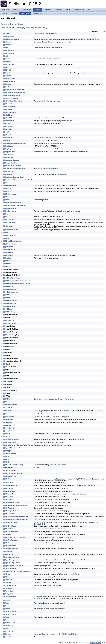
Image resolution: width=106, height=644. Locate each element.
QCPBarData (9, 286)
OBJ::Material (10, 220)
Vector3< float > (11, 614)
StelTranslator (10, 543)
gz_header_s (9, 129)
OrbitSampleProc (11, 235)
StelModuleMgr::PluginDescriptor (16, 505)
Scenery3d (65, 410)
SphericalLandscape (12, 439)
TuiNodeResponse (11, 597)
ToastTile (8, 583)
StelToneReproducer (12, 540)
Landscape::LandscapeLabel (15, 177)
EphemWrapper (10, 79)
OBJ (7, 217)
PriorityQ (8, 266)
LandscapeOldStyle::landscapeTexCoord (19, 180)
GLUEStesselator (11, 112)
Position (8, 258)
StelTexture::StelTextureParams (16, 537)
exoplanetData (10, 81)
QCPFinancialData (11, 300)
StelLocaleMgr (10, 494)
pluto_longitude (10, 250)
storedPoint (9, 551)
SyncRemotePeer (11, 569)
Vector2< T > (9, 603)
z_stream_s (9, 631)
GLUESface (9, 104)
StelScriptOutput (11, 526)
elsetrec (8, 76)
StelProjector (10, 514)
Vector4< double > (11, 620)
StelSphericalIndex (40, 524)
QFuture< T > (9, 320)
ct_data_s (8, 62)
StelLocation (9, 497)
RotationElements (11, 405)
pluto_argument (11, 244)
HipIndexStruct (10, 140)
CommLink (9, 59)
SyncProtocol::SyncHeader (14, 566)
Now (7, 214)
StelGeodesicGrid (11, 485)
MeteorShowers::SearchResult (15, 205)
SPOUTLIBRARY (11, 454)
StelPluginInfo (10, 508)
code (7, 56)
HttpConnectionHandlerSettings (16, 143)
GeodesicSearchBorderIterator (15, 90)
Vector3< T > (9, 609)
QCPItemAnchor (11, 303)
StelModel (86, 220)
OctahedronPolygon (12, 230)
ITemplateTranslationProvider (15, 169)
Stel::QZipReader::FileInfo (14, 473)
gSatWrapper (10, 121)
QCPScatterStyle (11, 312)
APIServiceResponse (12, 39)
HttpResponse (53, 39)
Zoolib (71, 491)
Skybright (8, 422)
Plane (7, 238)
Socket (8, 436)
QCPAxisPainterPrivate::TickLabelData (18, 284)
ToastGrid (9, 580)
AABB (7, 34)
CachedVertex (10, 50)
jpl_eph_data (9, 171)
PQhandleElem (10, 261)
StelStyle (8, 534)
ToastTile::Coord (11, 585)
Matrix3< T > (9, 188)
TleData (8, 574)
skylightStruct (10, 428)
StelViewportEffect (12, 549)
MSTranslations (11, 208)
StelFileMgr (9, 483)
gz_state (8, 132)
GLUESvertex (10, 115)
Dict (7, 67)
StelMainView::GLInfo (12, 502)
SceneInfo (9, 410)
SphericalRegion (11, 442)
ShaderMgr (9, 420)
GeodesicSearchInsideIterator (15, 93)
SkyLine (8, 434)
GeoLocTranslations (12, 98)
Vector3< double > (11, 612)
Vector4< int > (10, 626)
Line (7, 183)
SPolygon (8, 451)
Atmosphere (9, 42)
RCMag (8, 399)
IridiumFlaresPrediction (13, 166)
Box (7, 48)
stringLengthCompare (12, 557)
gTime (7, 123)
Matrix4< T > (9, 191)
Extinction (9, 84)
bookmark (9, 45)
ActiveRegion (10, 36)
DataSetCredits (10, 64)
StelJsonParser (10, 491)
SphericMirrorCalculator (13, 448)
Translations (9, 591)
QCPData (8, 298)
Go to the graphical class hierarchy (12, 24)
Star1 (7, 456)
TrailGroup (9, 588)
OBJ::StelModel (10, 222)
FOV (79, 554)
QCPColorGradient (11, 289)
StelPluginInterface (12, 511)
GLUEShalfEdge (10, 107)
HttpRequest (9, 149)
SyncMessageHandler (13, 563)
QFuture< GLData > (11, 323)
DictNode (8, 70)
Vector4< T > (9, 617)
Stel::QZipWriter (11, 476)
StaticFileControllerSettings (14, 465)
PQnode (8, 264)
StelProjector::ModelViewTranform (17, 517)
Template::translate (49, 169)
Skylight (8, 425)
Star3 (7, 462)
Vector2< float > (11, 606)
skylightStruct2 (10, 431)
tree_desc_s (9, 594)
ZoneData (45, 634)
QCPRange (9, 309)
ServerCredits (10, 417)
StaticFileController (61, 465)
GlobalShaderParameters (14, 101)
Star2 (7, 459)
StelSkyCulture (10, 529)
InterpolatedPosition (12, 160)
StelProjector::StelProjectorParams (17, 520)
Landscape (9, 174)
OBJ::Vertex (9, 226)
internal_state (10, 157)
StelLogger (9, 500)
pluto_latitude (10, 247)
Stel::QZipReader (11, 471)
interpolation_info (11, 163)
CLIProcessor (10, 53)
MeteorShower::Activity (13, 203)
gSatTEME (9, 118)
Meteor (8, 200)
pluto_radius (9, 252)
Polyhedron (9, 255)
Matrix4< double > (11, 194)
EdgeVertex (9, 73)
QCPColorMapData (11, 292)
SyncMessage (10, 560)
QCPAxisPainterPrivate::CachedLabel (17, 281)
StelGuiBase (9, 488)
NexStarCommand (11, 211)
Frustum (8, 87)
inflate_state (9, 155)
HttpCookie (9, 146)
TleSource (9, 577)
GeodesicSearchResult (13, 95)
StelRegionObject (11, 522)
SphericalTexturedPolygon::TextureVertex (19, 445)
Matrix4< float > (11, 197)
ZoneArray (9, 634)
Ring (7, 402)
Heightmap (9, 138)
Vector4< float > (11, 623)
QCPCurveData (10, 295)
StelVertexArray (11, 546)
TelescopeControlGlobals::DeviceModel (18, 571)
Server (8, 414)
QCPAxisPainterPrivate (13, 278)
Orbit (7, 233)
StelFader (8, 479)
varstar (8, 600)
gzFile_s (8, 135)
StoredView (9, 554)
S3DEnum (9, 407)
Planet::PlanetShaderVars (14, 241)
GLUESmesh (9, 109)
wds (7, 628)
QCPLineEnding (10, 306)
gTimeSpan (9, 126)
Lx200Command (11, 186)
